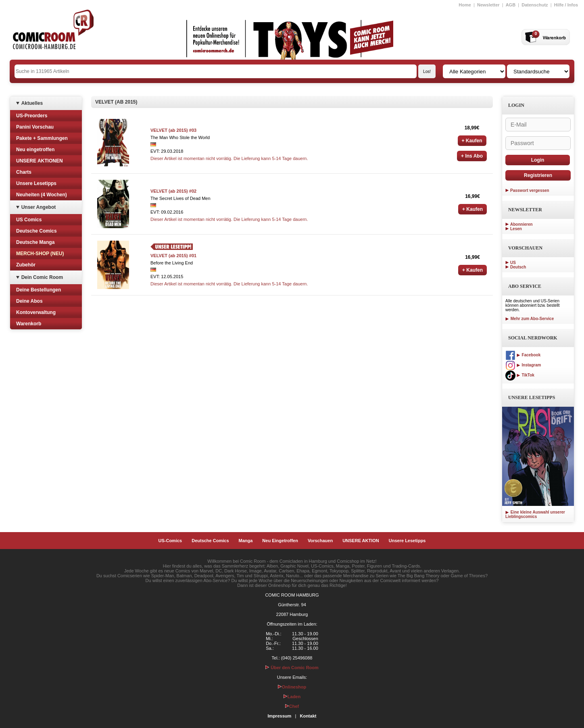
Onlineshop (292, 687)
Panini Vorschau (35, 127)
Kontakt (308, 716)
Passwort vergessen (530, 190)
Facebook (523, 355)
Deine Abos (29, 301)
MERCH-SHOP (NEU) (40, 254)
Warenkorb (29, 324)
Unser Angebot (39, 207)
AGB (511, 5)
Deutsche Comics (36, 231)
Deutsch (518, 267)
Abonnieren (521, 224)
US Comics (29, 220)
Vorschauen (320, 541)
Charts (24, 172)
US (513, 263)
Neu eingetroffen (35, 150)
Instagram (523, 365)
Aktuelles (32, 103)
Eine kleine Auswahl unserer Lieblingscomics (535, 514)
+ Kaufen (472, 141)
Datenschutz (535, 5)
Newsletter (488, 5)
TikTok (520, 375)
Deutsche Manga (35, 242)
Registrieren (538, 175)
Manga (246, 541)
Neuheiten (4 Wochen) (42, 195)
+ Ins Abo (472, 156)
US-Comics (170, 541)
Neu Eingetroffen (280, 541)
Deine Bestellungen (39, 290)
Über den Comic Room (292, 668)
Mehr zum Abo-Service (530, 319)
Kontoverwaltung (36, 312)
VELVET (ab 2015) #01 (173, 256)
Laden (292, 697)
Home (465, 5)
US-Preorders (32, 116)
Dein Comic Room (42, 277)
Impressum (280, 716)
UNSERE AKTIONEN (40, 161)
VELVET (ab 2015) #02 (173, 191)
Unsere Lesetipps (36, 183)
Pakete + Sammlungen (42, 138)
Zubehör (26, 265)
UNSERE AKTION (361, 541)
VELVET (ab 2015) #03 (173, 130)
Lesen (516, 229)
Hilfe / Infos (566, 5)
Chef (292, 706)
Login (538, 160)
